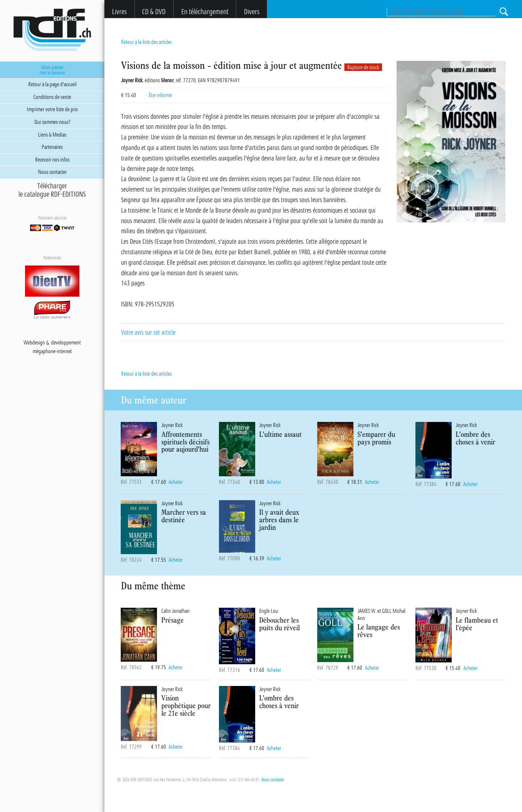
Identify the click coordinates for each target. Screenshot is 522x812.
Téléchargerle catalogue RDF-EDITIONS (52, 190)
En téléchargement (205, 12)
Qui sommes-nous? (52, 122)
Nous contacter (273, 780)
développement (66, 343)
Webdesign (34, 343)
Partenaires (52, 147)
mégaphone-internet (52, 352)
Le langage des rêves (379, 631)
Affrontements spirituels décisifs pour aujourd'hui (185, 442)
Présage (173, 620)
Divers (252, 12)
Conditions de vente (52, 97)
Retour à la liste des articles (146, 42)
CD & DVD (154, 12)
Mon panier (52, 70)
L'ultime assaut (280, 434)
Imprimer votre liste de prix (52, 109)
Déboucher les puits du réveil (279, 624)
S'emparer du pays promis (376, 438)
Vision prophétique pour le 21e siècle (186, 705)
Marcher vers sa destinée (184, 516)
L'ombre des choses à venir (475, 438)
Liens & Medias (52, 135)
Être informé (160, 95)
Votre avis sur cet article (148, 332)
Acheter (176, 482)
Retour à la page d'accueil (52, 84)
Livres (119, 12)
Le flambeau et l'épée (477, 624)
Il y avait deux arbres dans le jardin (279, 520)
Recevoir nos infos (52, 160)
